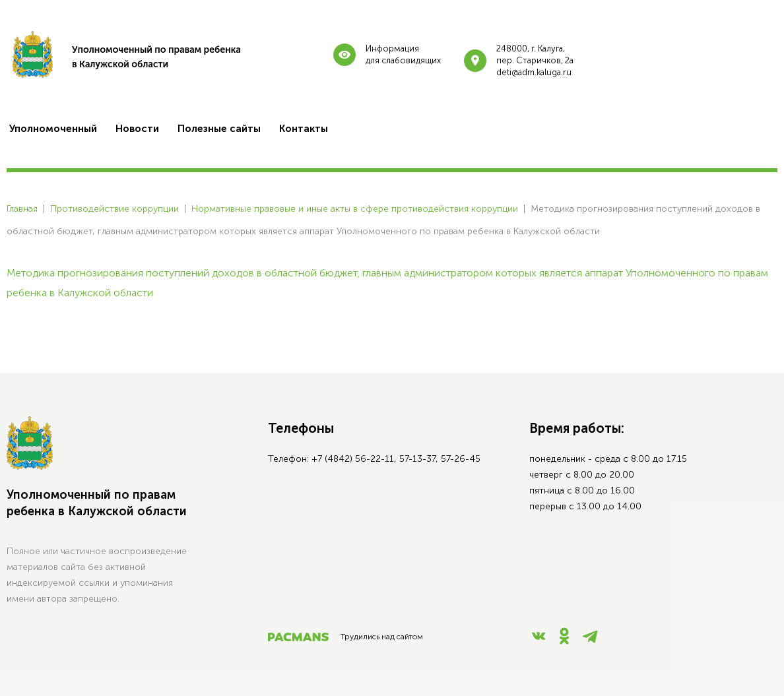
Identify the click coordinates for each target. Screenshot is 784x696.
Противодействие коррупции (114, 209)
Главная (22, 209)
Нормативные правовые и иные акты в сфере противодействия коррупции (355, 209)
